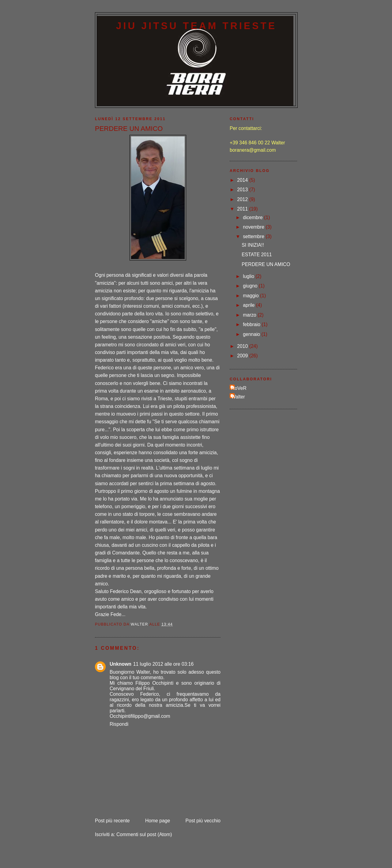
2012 (243, 199)
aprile (249, 305)
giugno (251, 286)
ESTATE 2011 (257, 255)
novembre (254, 227)
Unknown (121, 664)
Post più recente (112, 821)
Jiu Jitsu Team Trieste (196, 26)
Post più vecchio (203, 821)
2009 (243, 356)
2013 (243, 190)
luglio (249, 276)
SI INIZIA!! (253, 245)
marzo (250, 315)
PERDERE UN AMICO (266, 264)
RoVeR (239, 388)
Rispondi (119, 724)
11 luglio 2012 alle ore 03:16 (164, 664)
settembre (254, 236)
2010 (243, 346)
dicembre (253, 217)
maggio (251, 296)
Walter (238, 397)
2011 (243, 209)
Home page (158, 821)
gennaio (252, 334)
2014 (243, 180)
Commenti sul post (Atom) (144, 834)
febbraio (252, 324)
